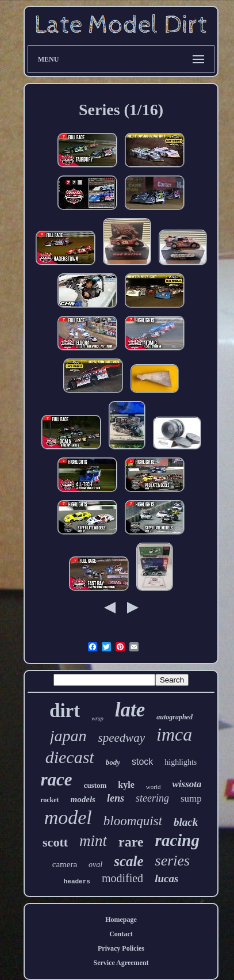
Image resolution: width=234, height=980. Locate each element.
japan (68, 736)
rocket (49, 800)
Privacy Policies (121, 948)
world (154, 787)
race (57, 779)
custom (95, 785)
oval (95, 865)
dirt (65, 711)
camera (65, 864)
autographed (174, 717)
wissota (187, 784)
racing (177, 840)
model (68, 817)
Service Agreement (121, 963)
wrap (97, 718)
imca (174, 734)
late (130, 710)
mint (93, 841)
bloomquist (133, 821)
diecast (70, 757)
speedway (121, 738)
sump (191, 798)
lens (116, 798)
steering (152, 798)
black (186, 822)
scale (128, 861)
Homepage (121, 920)
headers (77, 882)
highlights (181, 762)
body (113, 762)
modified (122, 878)
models (83, 799)
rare (131, 842)
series (173, 861)
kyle (126, 785)
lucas (166, 878)
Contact (121, 934)
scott (55, 842)
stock (142, 762)
